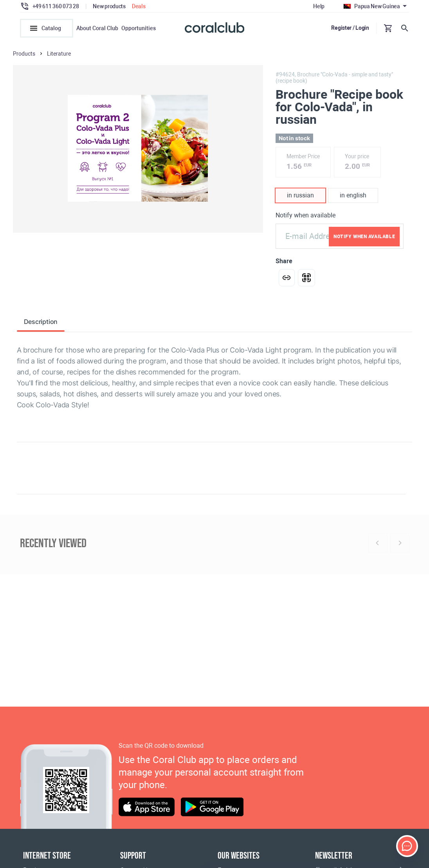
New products (109, 6)
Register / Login (350, 28)
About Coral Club (97, 28)
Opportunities (139, 28)
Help (319, 6)
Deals (139, 6)
